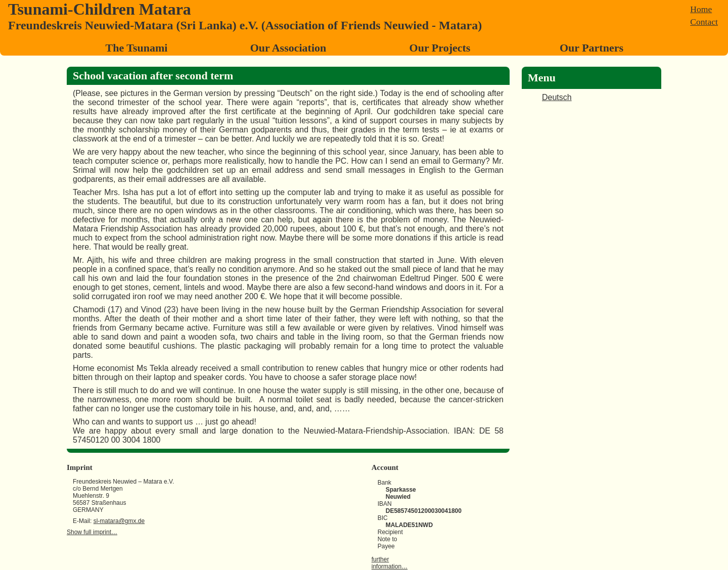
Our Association (288, 48)
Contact (704, 22)
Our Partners (591, 48)
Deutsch (557, 97)
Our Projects (440, 48)
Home (701, 9)
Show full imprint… (92, 532)
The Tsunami (137, 48)
